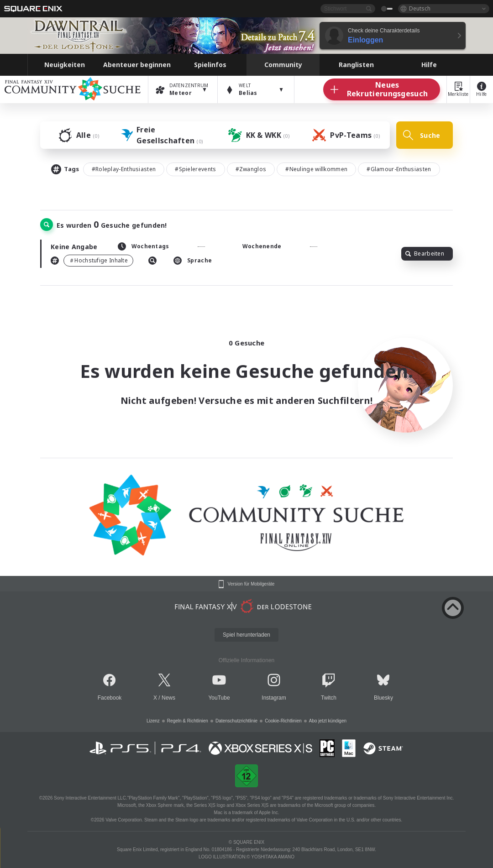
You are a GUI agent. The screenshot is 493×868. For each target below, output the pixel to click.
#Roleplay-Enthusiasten (124, 169)
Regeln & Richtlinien (188, 721)
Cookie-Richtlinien (283, 721)
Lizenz (153, 721)
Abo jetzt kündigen (328, 721)
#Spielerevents (195, 169)
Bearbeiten (425, 254)
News (168, 698)
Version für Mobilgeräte (251, 584)
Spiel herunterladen (246, 635)
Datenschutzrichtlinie (236, 721)
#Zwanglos (251, 169)
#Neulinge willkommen (316, 169)
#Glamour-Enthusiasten (399, 169)
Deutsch (420, 8)
